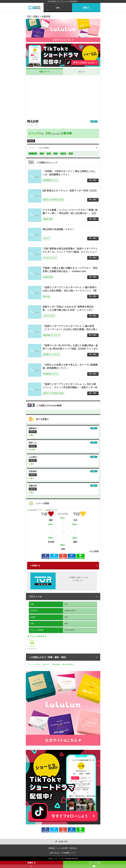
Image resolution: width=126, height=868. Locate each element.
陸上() (46, 664)
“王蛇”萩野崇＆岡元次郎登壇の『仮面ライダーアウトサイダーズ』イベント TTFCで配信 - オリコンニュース (70, 252)
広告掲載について (69, 853)
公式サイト (37, 640)
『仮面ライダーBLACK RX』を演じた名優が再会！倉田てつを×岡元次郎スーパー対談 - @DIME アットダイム (70, 349)
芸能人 (86, 8)
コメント (82, 72)
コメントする (95, 865)
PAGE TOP (63, 842)
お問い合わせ (55, 853)
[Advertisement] (63, 97)
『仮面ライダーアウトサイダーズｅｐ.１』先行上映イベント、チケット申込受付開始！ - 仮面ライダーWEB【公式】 (70, 387)
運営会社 (74, 848)
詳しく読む (93, 180)
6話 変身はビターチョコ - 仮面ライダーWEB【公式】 (70, 191)
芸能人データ (44, 72)
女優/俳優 (66, 133)
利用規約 (52, 848)
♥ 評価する (35, 566)
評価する (32, 865)
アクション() (34, 664)
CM (58, 8)
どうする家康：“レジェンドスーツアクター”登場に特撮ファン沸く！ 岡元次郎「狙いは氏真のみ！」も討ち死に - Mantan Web (70, 213)
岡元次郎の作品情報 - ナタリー (58, 229)
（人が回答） (40, 148)
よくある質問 (63, 848)
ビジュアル (35, 133)
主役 (48, 133)
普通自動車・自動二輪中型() (63, 664)
